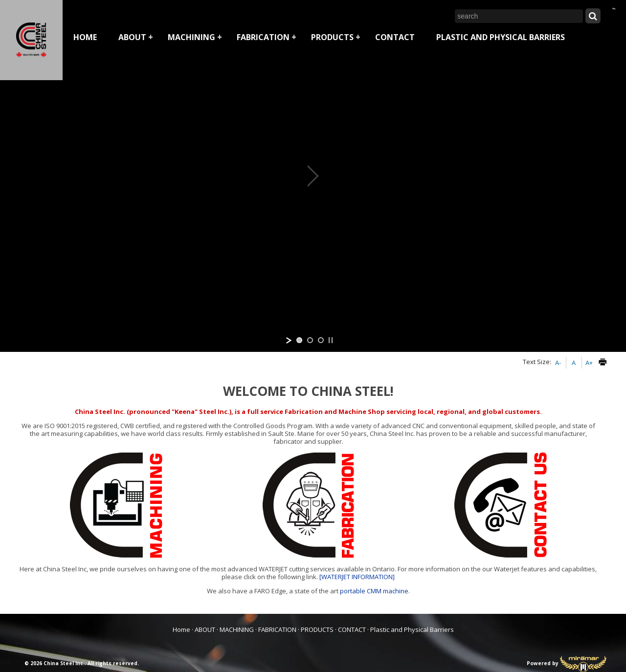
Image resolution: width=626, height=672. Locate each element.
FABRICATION (263, 37)
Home (85, 37)
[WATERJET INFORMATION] (357, 577)
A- (558, 363)
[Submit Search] (593, 15)
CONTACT (395, 37)
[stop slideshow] (331, 340)
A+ (589, 363)
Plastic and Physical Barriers (501, 37)
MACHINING (191, 37)
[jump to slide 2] (310, 340)
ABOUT (132, 37)
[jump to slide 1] (299, 340)
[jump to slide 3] (321, 340)
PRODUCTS (332, 37)
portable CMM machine (374, 591)
